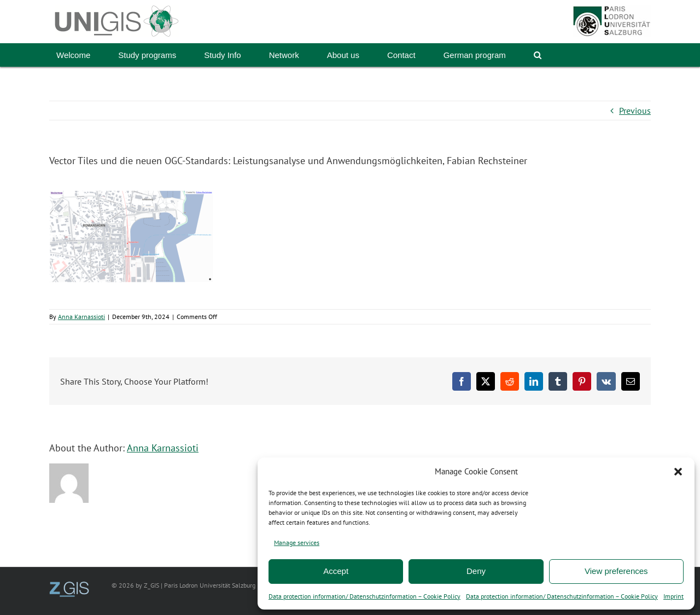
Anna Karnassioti (81, 317)
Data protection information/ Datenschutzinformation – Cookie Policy (364, 596)
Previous (635, 111)
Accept (336, 571)
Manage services (297, 543)
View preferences (616, 571)
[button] (678, 472)
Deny (476, 571)
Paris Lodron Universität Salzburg (210, 585)
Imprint (673, 596)
